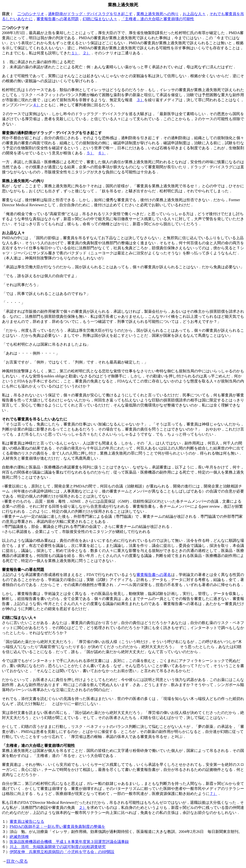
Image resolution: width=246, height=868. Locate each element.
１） (75, 53)
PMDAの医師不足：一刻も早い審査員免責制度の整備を (57, 827)
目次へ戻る (17, 861)
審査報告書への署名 (154, 575)
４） (37, 105)
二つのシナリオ (31, 14)
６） (102, 153)
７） (213, 794)
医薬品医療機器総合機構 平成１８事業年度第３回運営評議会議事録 (69, 842)
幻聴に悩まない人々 (100, 19)
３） (140, 100)
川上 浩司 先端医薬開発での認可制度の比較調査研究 (58, 847)
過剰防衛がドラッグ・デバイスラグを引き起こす (90, 14)
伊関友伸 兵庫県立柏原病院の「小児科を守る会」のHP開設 (62, 852)
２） (86, 53)
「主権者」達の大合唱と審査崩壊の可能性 (158, 19)
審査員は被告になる (27, 821)
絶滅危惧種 (19, 837)
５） (90, 153)
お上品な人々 (194, 14)
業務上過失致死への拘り (158, 14)
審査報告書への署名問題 (58, 19)
